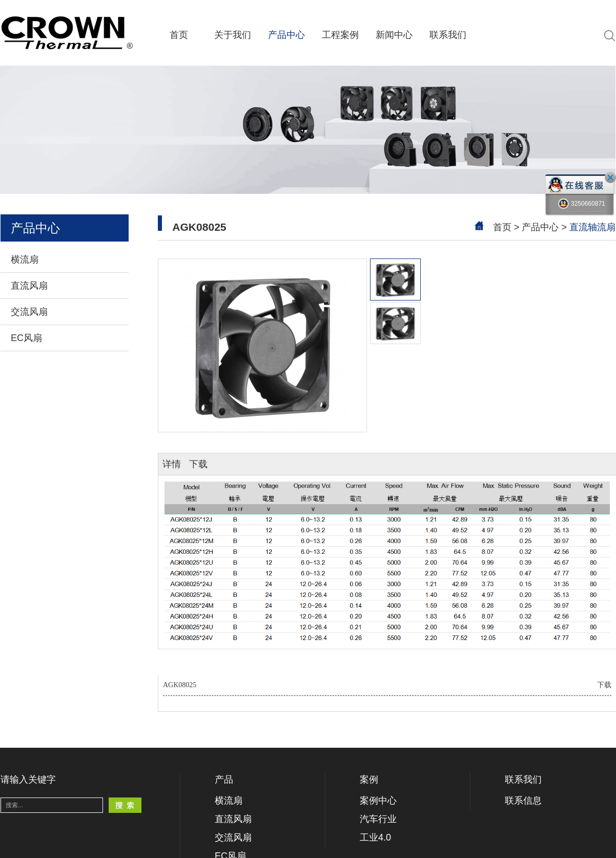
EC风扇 (26, 338)
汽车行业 (378, 819)
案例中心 (378, 801)
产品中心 (286, 35)
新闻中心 (394, 35)
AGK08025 (387, 685)
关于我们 (233, 35)
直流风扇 (29, 286)
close (610, 177)
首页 (179, 35)
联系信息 (523, 801)
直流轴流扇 (592, 227)
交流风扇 (29, 312)
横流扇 (25, 260)
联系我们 (448, 35)
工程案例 (340, 35)
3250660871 (582, 204)
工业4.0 (375, 837)
